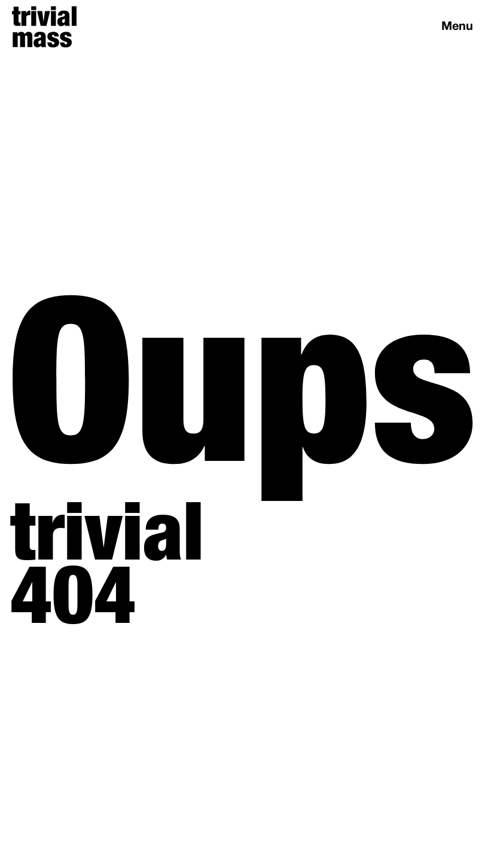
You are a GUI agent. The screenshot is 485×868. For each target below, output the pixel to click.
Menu (457, 27)
